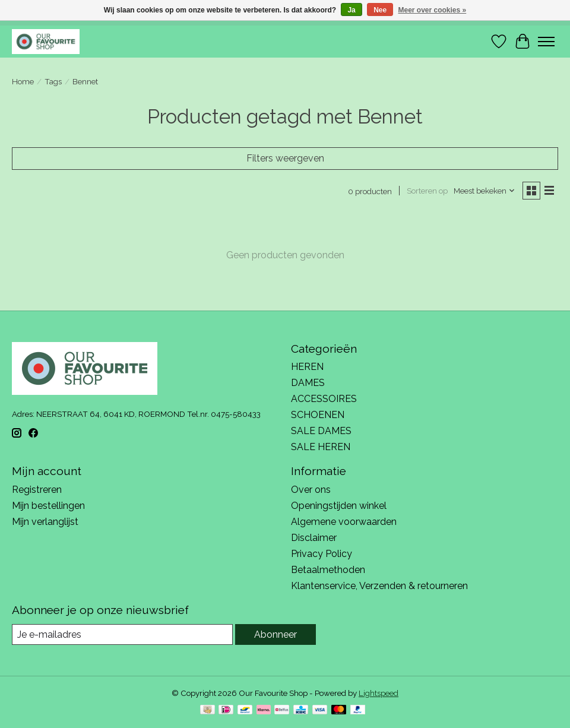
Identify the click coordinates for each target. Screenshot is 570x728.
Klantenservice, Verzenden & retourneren (379, 586)
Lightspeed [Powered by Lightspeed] (379, 693)
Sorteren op (427, 191)
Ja (351, 10)
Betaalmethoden (328, 570)
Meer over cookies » (433, 10)
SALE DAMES (321, 431)
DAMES (308, 383)
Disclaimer (314, 538)
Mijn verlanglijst (45, 522)
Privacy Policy (322, 554)
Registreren (37, 490)
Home (23, 81)
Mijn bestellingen (48, 506)
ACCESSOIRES (324, 399)
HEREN (307, 367)
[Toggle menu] (546, 42)
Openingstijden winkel (339, 506)
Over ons (311, 490)
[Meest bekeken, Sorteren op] (484, 191)
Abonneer (275, 634)
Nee (380, 10)
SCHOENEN (318, 415)
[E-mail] (122, 634)
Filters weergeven (285, 158)
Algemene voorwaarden (344, 522)
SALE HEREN (321, 447)
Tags (53, 81)
